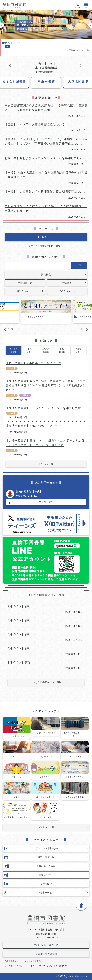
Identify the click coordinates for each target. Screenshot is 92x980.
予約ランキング (67, 291)
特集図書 (67, 283)
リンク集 (8, 966)
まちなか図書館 (46, 350)
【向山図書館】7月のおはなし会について (33, 363)
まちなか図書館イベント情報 (46, 682)
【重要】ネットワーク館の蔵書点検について (35, 124)
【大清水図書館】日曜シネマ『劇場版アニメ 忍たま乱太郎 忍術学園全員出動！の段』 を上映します (45, 443)
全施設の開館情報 (46, 72)
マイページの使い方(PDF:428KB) (46, 246)
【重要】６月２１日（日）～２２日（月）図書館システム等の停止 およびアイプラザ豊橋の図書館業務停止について (46, 141)
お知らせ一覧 (46, 464)
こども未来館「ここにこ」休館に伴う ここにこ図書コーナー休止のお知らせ (46, 208)
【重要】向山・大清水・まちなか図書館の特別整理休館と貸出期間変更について (46, 175)
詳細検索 (46, 275)
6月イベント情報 (19, 620)
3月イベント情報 (19, 663)
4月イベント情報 (19, 648)
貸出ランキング (25, 291)
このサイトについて (58, 966)
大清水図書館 (79, 350)
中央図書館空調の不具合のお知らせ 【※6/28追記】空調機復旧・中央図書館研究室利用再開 (46, 108)
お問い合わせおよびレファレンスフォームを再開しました (44, 158)
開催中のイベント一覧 (79, 51)
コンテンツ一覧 (46, 827)
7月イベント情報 (19, 606)
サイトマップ (39, 966)
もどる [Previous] (2, 25)
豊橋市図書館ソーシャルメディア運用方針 (23, 961)
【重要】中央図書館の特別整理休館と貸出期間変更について (45, 192)
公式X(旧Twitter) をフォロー (46, 945)
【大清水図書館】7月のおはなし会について (35, 426)
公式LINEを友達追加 (46, 954)
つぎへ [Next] (90, 25)
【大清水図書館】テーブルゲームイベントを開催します (43, 408)
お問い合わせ (23, 966)
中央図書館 (30, 350)
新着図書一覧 (25, 283)
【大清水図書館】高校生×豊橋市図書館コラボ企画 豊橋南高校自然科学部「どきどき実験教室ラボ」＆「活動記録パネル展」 (46, 386)
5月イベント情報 (19, 634)
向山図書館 (62, 350)
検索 (79, 265)
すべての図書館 (13, 350)
